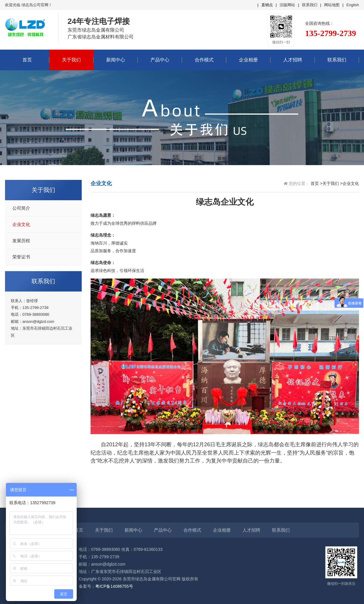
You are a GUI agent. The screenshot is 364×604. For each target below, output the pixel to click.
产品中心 (160, 60)
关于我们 (71, 60)
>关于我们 (329, 183)
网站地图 (332, 5)
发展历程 (21, 241)
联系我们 (310, 5)
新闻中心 (116, 60)
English (353, 5)
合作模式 (204, 60)
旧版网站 (287, 5)
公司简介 (21, 208)
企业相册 (248, 60)
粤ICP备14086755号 (114, 586)
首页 (27, 60)
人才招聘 (293, 60)
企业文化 (21, 224)
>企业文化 (350, 183)
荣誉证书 (21, 257)
